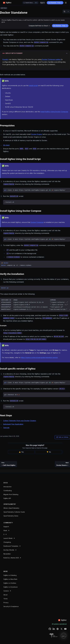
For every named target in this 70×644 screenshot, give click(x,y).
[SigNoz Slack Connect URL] (58, 629)
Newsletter (7, 554)
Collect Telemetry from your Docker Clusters (20, 421)
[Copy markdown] (64, 11)
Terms (6, 599)
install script (33, 86)
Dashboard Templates (11, 546)
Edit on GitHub (62, 437)
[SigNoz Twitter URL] (61, 629)
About (5, 595)
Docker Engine (37, 134)
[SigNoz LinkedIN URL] (54, 629)
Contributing (8, 491)
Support (6, 527)
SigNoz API (7, 498)
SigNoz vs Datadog (10, 575)
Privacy (6, 603)
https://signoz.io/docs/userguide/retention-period (39, 358)
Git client (6, 145)
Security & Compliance (11, 606)
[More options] (68, 11)
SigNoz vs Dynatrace (11, 587)
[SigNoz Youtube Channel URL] (65, 629)
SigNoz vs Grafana (10, 583)
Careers (6, 591)
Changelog (7, 542)
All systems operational (59, 624)
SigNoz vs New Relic (10, 579)
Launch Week (8, 538)
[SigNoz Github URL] (50, 629)
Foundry (5, 59)
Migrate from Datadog (11, 494)
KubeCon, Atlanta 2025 (11, 558)
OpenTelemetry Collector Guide (14, 512)
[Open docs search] (31, 3)
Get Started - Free (55, 3)
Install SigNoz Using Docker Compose (54, 112)
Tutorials (6, 428)
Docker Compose (37, 222)
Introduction (7, 487)
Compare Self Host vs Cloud (39, 26)
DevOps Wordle (9, 550)
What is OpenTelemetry (11, 508)
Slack (5, 530)
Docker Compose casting (51, 59)
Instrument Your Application (13, 424)
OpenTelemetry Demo (11, 516)
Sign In (42, 3)
